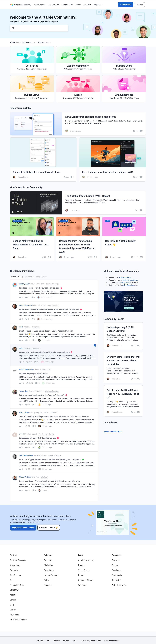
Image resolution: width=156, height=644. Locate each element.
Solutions (48, 555)
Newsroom (14, 615)
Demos (81, 575)
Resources (116, 555)
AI (11, 580)
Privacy (66, 640)
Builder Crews (54, 5)
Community (117, 575)
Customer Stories (86, 580)
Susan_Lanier (24, 284)
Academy (87, 5)
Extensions (15, 570)
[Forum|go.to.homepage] (21, 5)
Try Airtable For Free (18, 620)
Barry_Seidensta (25, 305)
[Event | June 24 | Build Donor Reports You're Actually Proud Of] (123, 401)
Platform (14, 555)
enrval (22, 434)
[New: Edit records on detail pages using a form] (78, 124)
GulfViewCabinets (26, 455)
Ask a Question (128, 285)
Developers (117, 570)
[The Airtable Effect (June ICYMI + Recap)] (78, 203)
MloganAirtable (25, 477)
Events (78, 5)
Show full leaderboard (113, 432)
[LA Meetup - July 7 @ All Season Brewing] (123, 336)
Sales (46, 580)
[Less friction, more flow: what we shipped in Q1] (113, 159)
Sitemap (56, 640)
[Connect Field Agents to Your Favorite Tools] (43, 159)
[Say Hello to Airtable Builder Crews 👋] (124, 239)
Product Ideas (67, 5)
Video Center (84, 570)
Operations (49, 570)
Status (13, 610)
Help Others (41, 277)
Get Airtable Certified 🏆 (49, 528)
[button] (126, 5)
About (12, 595)
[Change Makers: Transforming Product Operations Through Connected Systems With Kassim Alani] (78, 239)
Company (14, 590)
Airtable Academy (86, 560)
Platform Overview (18, 560)
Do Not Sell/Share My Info (91, 640)
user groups (125, 282)
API (48, 640)
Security (40, 640)
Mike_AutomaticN (26, 370)
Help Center (98, 5)
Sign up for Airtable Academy (23, 528)
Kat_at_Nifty (24, 412)
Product (47, 560)
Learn (81, 555)
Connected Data (17, 585)
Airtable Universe (119, 585)
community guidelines (129, 280)
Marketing (48, 565)
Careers (13, 600)
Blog (12, 605)
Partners (116, 560)
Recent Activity (16, 277)
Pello (21, 327)
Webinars (82, 585)
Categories (30, 277)
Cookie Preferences (112, 640)
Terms (75, 640)
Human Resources (52, 575)
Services (116, 565)
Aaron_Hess (24, 391)
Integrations (15, 565)
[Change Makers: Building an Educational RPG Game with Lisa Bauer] (32, 239)
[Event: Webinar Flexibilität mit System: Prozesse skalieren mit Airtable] (123, 368)
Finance (47, 585)
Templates (116, 580)
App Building (15, 575)
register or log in (125, 277)
